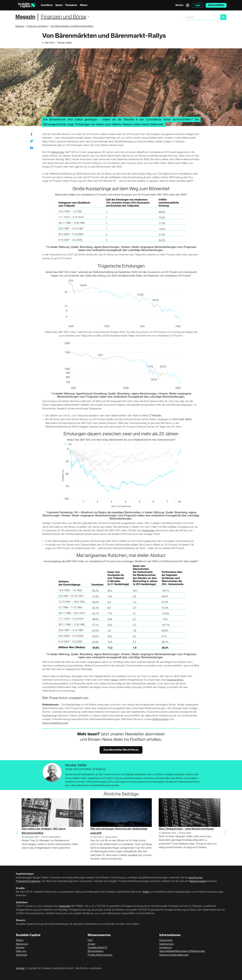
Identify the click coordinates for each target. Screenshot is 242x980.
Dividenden (148, 531)
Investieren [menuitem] (47, 5)
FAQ (90, 940)
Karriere (20, 948)
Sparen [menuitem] (59, 5)
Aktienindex (58, 152)
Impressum (166, 948)
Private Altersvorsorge (100, 955)
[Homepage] (27, 5)
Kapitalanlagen (25, 874)
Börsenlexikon (96, 951)
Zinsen (91, 944)
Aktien (114, 680)
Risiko (146, 892)
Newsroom (22, 944)
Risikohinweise (161, 719)
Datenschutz (167, 944)
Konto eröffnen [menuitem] (216, 5)
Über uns (21, 951)
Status (20, 940)
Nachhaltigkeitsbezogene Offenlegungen (182, 951)
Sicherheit (21, 955)
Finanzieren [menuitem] (71, 5)
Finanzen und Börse (64, 17)
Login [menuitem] (197, 5)
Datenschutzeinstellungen (174, 955)
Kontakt (20, 968)
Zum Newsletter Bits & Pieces (121, 750)
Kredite (20, 888)
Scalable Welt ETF (98, 948)
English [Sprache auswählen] (188, 5)
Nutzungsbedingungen (55, 723)
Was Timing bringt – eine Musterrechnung (186, 829)
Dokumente (166, 940)
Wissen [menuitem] (84, 5)
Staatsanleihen (175, 680)
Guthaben (22, 903)
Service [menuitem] (179, 5)
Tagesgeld (64, 906)
